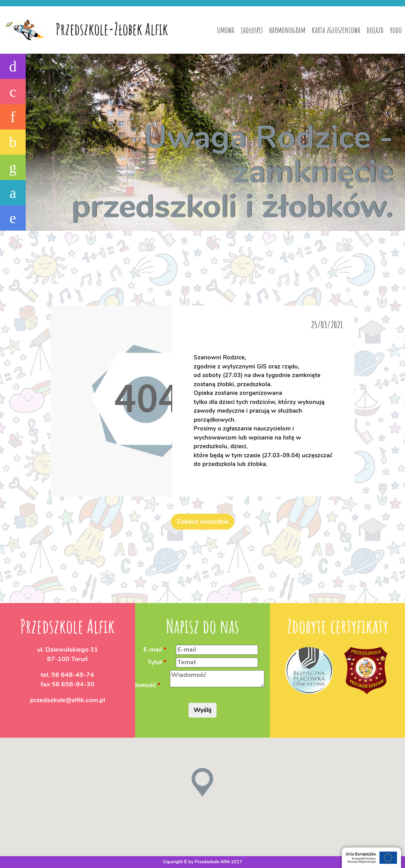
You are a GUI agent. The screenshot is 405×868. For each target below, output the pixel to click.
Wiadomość (138, 685)
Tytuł (155, 662)
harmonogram (287, 30)
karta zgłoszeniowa (336, 30)
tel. (67, 675)
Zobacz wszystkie (203, 522)
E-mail (153, 650)
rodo (396, 30)
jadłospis (252, 30)
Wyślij (202, 710)
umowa (226, 30)
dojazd (375, 30)
